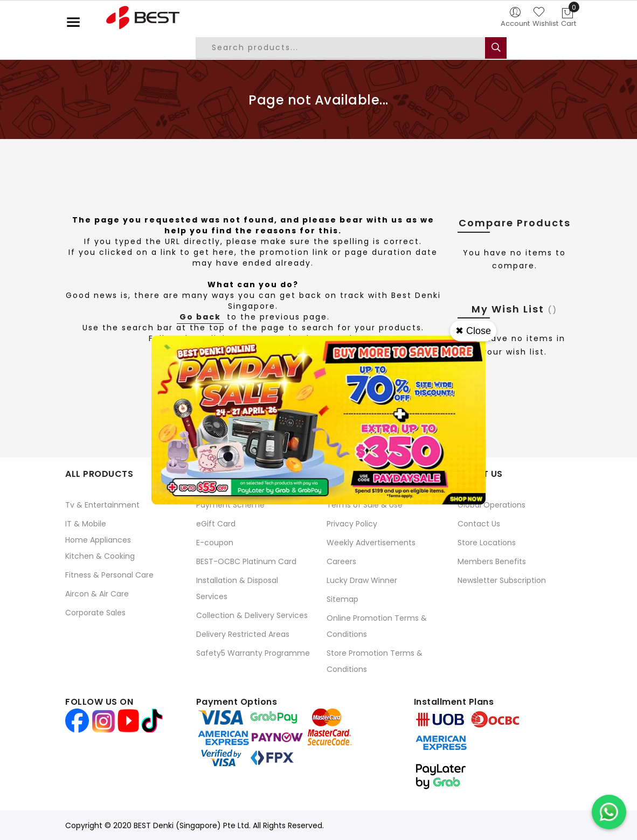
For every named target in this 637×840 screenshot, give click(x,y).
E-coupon (215, 543)
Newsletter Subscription (502, 580)
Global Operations (491, 505)
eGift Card (216, 524)
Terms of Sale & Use (365, 505)
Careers (341, 561)
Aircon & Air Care (97, 594)
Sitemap (342, 599)
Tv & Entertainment (102, 505)
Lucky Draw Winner (362, 580)
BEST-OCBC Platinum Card (246, 561)
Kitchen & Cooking (100, 556)
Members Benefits (492, 561)
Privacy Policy (352, 524)
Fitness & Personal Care (109, 575)
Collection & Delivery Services (252, 615)
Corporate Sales (95, 613)
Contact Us (479, 524)
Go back (200, 317)
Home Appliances (98, 540)
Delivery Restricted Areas (243, 634)
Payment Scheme (230, 505)
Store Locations (487, 543)
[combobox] (349, 48)
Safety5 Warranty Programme (253, 653)
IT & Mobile (86, 524)
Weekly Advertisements (371, 543)
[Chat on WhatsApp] (609, 812)
